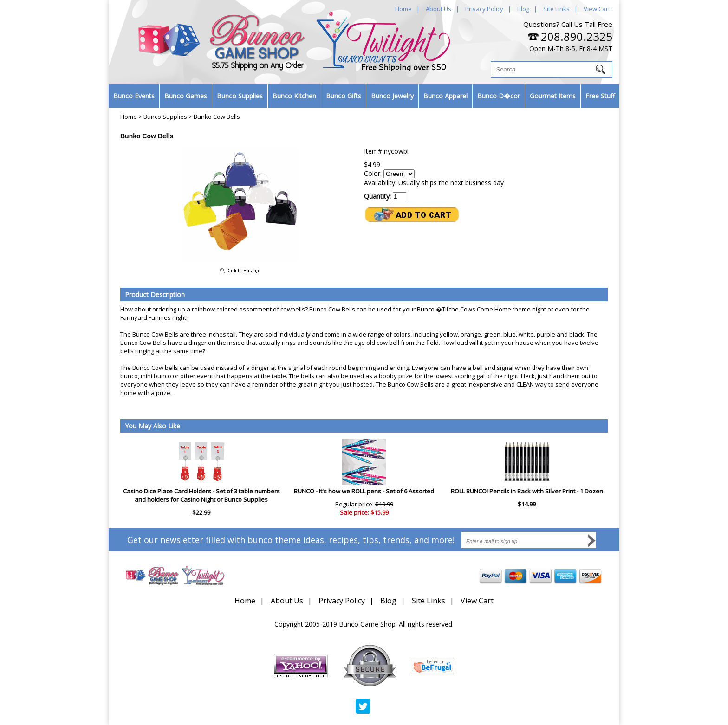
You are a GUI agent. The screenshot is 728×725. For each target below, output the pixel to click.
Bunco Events (134, 96)
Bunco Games (186, 96)
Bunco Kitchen (294, 96)
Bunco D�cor (499, 96)
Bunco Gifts (344, 96)
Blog (523, 9)
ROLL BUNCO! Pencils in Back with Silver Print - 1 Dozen (527, 491)
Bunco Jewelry (392, 96)
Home (403, 9)
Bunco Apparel (445, 96)
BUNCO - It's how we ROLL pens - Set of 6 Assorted (364, 491)
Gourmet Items (553, 96)
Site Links (556, 9)
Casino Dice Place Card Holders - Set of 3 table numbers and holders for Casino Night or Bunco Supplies (201, 495)
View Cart (597, 9)
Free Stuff (600, 96)
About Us (439, 9)
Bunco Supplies (240, 96)
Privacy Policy (484, 9)
